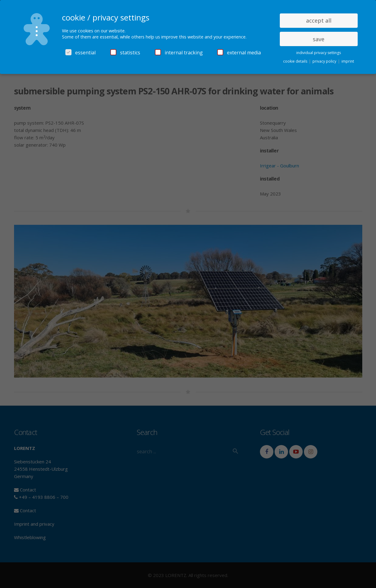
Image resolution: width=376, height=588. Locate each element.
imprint (348, 61)
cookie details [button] (296, 61)
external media (239, 53)
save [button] (319, 39)
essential (80, 53)
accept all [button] (319, 20)
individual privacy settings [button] (319, 53)
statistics (125, 53)
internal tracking (179, 53)
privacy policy (325, 61)
